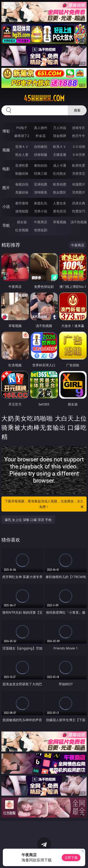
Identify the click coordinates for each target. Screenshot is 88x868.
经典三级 (41, 173)
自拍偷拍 (41, 147)
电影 (6, 169)
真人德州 (41, 128)
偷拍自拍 (41, 165)
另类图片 (79, 192)
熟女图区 (60, 192)
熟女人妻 (22, 155)
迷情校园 (22, 211)
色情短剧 (41, 230)
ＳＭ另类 (79, 155)
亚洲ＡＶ (22, 147)
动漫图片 (79, 184)
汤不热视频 (79, 222)
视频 (6, 150)
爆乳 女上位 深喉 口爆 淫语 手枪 (28, 520)
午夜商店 (41, 222)
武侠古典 (79, 203)
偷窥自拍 (22, 184)
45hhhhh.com (44, 98)
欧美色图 (60, 184)
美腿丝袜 (22, 192)
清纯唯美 (41, 192)
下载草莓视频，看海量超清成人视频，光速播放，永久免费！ (45, 504)
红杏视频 (22, 230)
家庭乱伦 (41, 203)
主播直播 (60, 155)
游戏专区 (79, 128)
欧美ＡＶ (60, 147)
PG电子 (22, 128)
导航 (6, 225)
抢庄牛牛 (79, 136)
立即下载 (71, 858)
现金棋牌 (60, 136)
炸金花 (41, 136)
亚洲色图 (41, 184)
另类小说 (41, 211)
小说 (6, 207)
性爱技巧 (79, 211)
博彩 (6, 131)
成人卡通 (60, 165)
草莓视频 (60, 222)
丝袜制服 (41, 155)
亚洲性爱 (22, 165)
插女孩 (22, 222)
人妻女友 (60, 203)
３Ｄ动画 (79, 147)
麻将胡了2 (22, 136)
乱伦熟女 (60, 173)
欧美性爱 (79, 165)
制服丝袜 (22, 173)
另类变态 (79, 173)
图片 (6, 188)
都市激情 (22, 203)
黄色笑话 (60, 211)
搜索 (77, 110)
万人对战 (60, 128)
